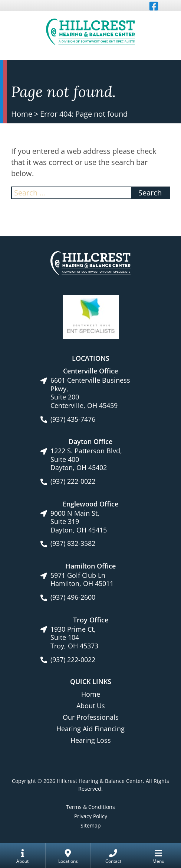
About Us (91, 706)
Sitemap (91, 825)
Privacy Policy (91, 816)
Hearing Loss (91, 740)
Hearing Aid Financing (90, 729)
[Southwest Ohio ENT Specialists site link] (91, 316)
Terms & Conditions (90, 807)
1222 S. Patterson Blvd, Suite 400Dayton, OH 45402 (86, 459)
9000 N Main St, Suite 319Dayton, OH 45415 (79, 522)
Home (22, 114)
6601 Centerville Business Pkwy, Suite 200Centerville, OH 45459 (90, 393)
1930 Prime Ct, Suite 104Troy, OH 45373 (74, 638)
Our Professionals (91, 717)
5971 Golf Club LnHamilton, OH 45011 (82, 579)
